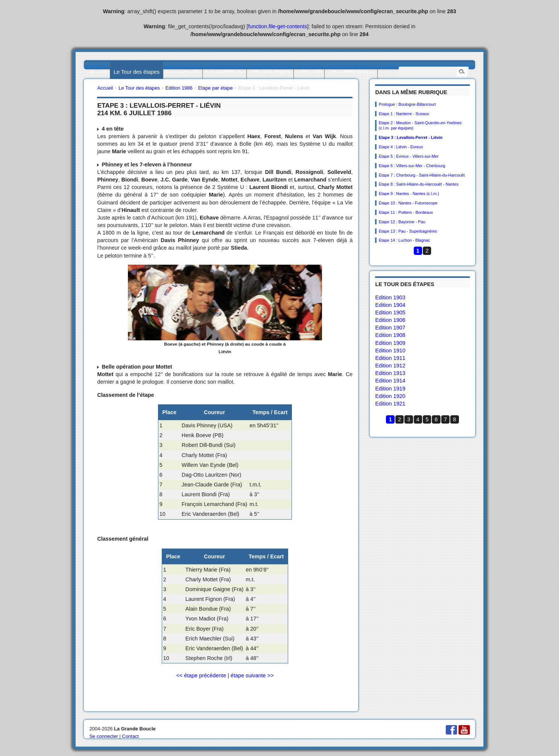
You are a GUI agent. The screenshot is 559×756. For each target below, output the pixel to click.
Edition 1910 (390, 351)
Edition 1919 (390, 389)
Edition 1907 (390, 328)
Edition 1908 (390, 335)
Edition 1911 (390, 358)
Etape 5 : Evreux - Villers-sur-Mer (409, 156)
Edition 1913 (390, 373)
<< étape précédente (201, 675)
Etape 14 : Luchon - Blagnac (404, 240)
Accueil (98, 72)
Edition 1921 (390, 404)
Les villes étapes (270, 72)
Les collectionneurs (351, 72)
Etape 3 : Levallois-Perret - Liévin (411, 137)
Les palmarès (183, 72)
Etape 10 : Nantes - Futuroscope (408, 203)
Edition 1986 (179, 88)
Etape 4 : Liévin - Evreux (401, 147)
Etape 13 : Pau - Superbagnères (408, 231)
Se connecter (103, 736)
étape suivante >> (252, 675)
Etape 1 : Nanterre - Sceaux (404, 114)
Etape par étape (215, 88)
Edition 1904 (390, 305)
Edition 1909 (390, 343)
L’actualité (309, 72)
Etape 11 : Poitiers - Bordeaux (406, 212)
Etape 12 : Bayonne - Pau (402, 222)
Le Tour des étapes (137, 72)
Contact (130, 736)
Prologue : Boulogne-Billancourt (407, 104)
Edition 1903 (390, 297)
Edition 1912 (390, 366)
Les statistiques (224, 72)
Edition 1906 (390, 320)
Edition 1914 (390, 381)
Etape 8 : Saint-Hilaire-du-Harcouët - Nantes (419, 184)
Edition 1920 (390, 396)
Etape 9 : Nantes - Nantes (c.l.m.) (409, 194)
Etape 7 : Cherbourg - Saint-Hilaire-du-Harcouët (422, 175)
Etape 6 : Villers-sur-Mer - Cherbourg (412, 166)
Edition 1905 (390, 312)
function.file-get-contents (278, 26)
